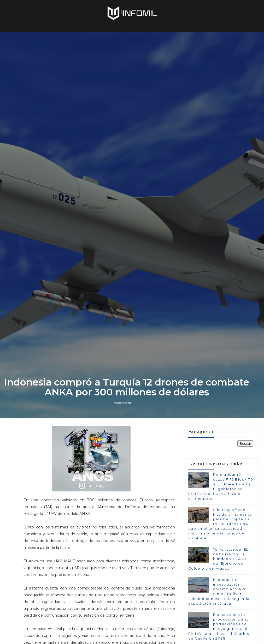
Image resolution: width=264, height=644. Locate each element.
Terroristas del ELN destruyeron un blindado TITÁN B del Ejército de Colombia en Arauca (220, 559)
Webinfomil (123, 403)
